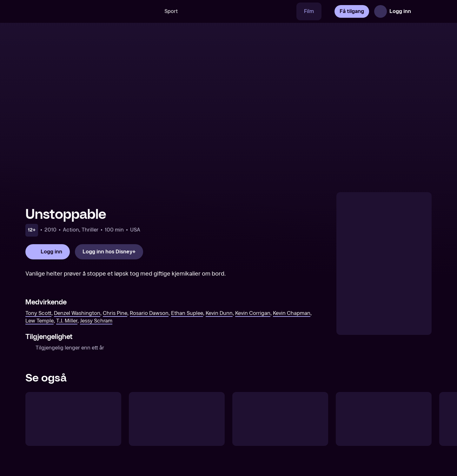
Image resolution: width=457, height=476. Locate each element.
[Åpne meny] (423, 11)
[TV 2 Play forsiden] (73, 11)
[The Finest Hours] (384, 419)
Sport (171, 11)
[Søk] (148, 11)
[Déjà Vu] (73, 419)
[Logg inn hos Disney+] (109, 252)
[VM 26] (241, 11)
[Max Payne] (280, 419)
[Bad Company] (177, 419)
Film (309, 11)
